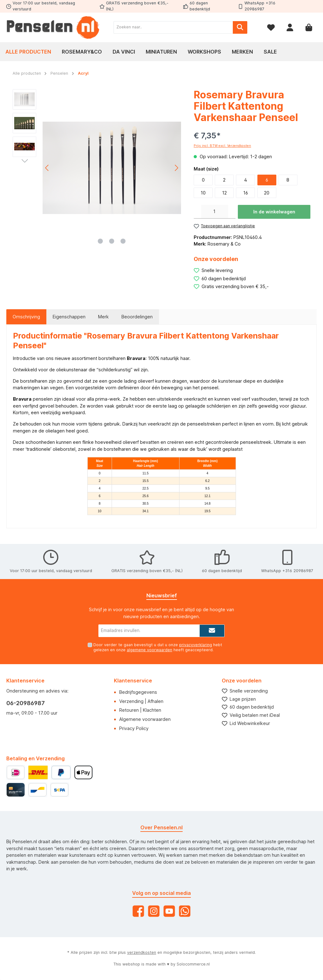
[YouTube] (169, 911)
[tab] (26, 317)
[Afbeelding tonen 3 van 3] (123, 241)
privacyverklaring (196, 645)
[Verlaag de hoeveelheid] (197, 212)
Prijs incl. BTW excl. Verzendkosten (222, 146)
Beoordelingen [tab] (137, 317)
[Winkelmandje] (309, 27)
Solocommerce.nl (193, 964)
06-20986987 (26, 703)
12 (224, 193)
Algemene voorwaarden (145, 719)
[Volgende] (176, 168)
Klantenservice (133, 681)
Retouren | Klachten (140, 710)
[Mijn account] (290, 27)
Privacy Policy (134, 728)
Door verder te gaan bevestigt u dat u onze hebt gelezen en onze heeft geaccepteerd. (158, 647)
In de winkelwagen (274, 212)
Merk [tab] (103, 317)
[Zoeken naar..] (173, 27)
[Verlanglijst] (271, 27)
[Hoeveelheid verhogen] (232, 212)
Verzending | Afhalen (141, 701)
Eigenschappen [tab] (69, 317)
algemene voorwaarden (150, 650)
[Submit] (212, 631)
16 (246, 193)
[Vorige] (47, 168)
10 (203, 193)
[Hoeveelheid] (215, 212)
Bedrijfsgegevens (138, 692)
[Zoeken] (240, 27)
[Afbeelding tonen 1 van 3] (100, 241)
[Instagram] (154, 911)
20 (267, 193)
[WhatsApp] (185, 911)
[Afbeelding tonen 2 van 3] (112, 241)
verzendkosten (142, 952)
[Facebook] (138, 911)
